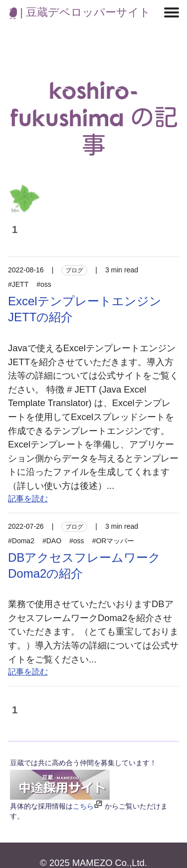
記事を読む (28, 499)
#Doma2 (21, 541)
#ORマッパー (113, 541)
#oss (44, 284)
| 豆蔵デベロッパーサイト (80, 12)
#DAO (52, 541)
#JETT (18, 284)
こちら (83, 806)
